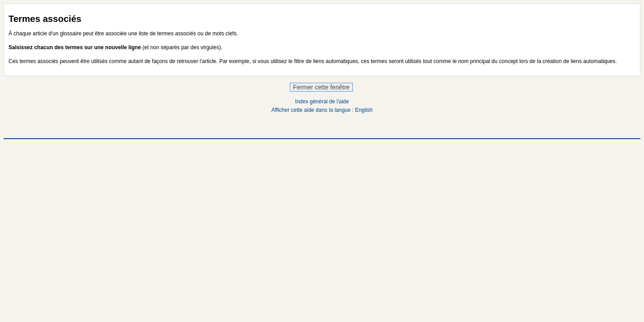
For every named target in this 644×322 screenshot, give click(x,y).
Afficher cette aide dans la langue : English (322, 110)
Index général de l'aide (322, 102)
